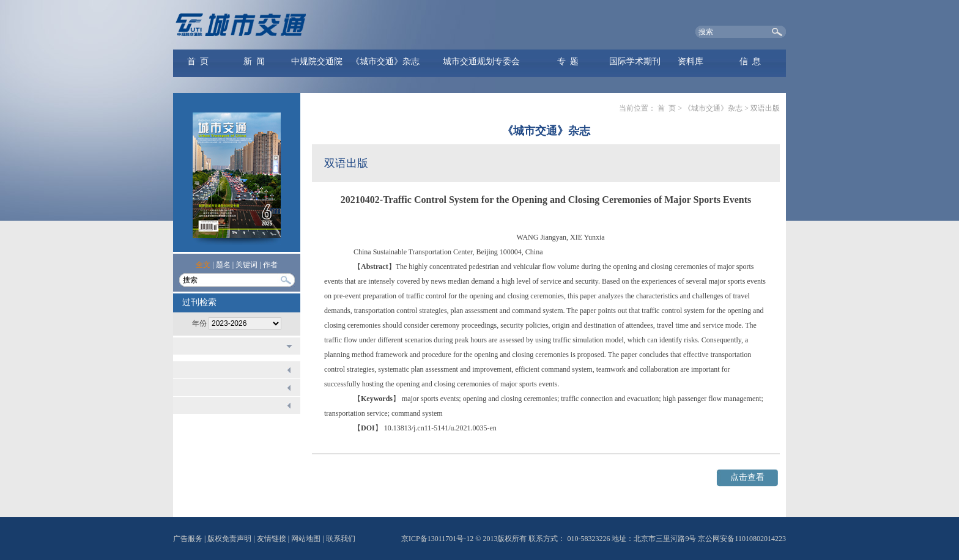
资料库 (691, 61)
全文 (203, 265)
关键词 (246, 265)
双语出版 (765, 108)
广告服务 (188, 539)
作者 (270, 265)
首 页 (198, 61)
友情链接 (272, 539)
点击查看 (747, 477)
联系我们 (341, 539)
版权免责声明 (229, 539)
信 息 (750, 61)
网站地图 (306, 539)
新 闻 (254, 61)
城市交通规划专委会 (481, 61)
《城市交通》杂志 (385, 61)
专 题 (568, 61)
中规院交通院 (317, 61)
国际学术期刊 (635, 61)
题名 (223, 265)
